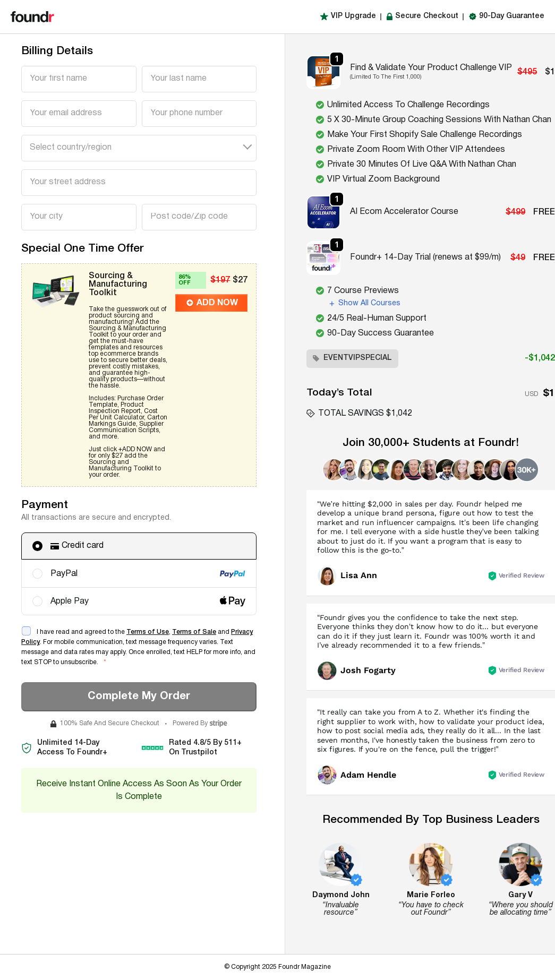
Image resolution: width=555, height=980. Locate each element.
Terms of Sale (194, 632)
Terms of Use (148, 632)
